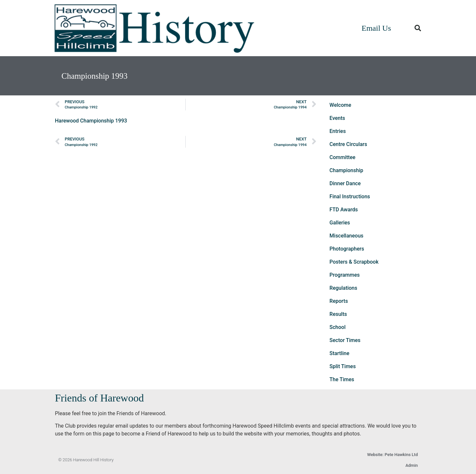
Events (337, 118)
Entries (338, 131)
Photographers (347, 249)
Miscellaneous (347, 236)
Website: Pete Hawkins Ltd (392, 455)
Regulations (343, 288)
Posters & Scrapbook (354, 262)
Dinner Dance (345, 183)
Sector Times (345, 340)
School (338, 327)
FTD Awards (344, 210)
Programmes (345, 275)
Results (338, 314)
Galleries (340, 223)
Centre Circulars (348, 144)
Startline (340, 353)
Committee (342, 157)
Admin (412, 465)
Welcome (340, 105)
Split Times (343, 366)
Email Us (376, 28)
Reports (339, 301)
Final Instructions (350, 196)
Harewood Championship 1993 (91, 121)
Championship (346, 170)
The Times (342, 379)
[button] (418, 28)
